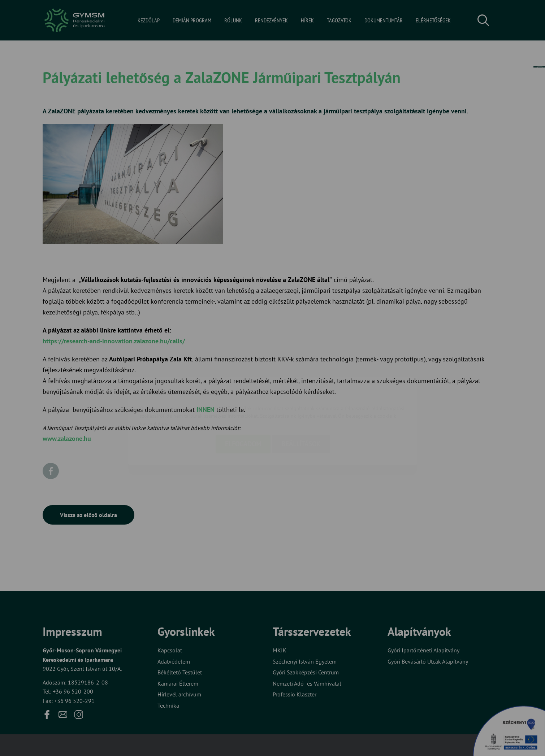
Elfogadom (243, 401)
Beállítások (301, 401)
